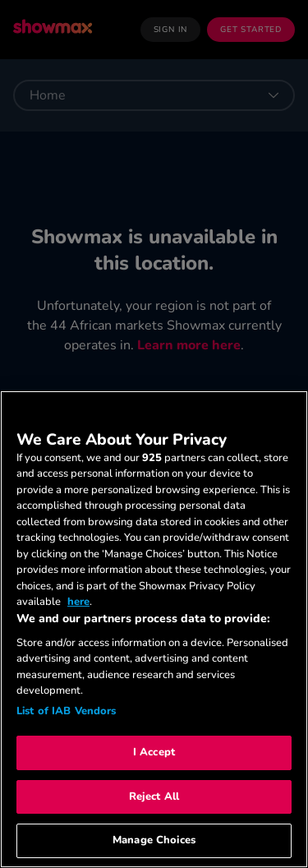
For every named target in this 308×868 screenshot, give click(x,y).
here (78, 602)
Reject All (154, 796)
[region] (154, 629)
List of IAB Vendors (66, 711)
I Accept (154, 752)
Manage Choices (154, 840)
